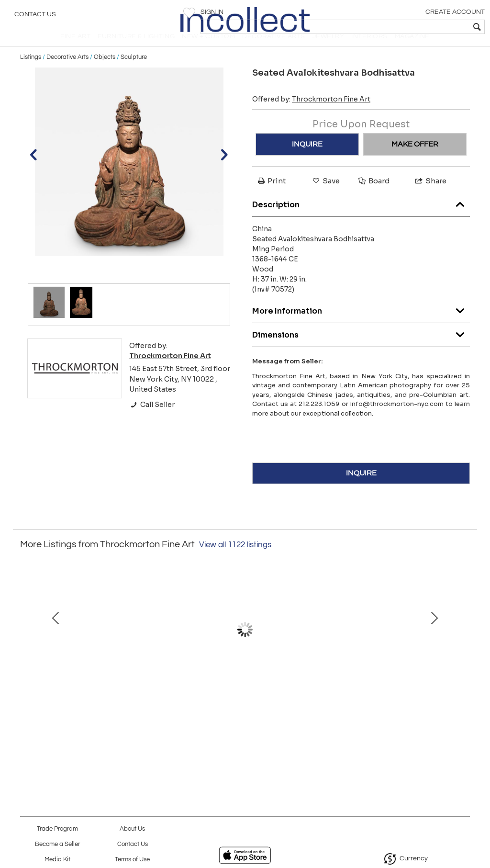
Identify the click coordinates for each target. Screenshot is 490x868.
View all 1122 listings (235, 561)
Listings (31, 73)
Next (463, 655)
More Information (361, 324)
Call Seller (152, 420)
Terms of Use (132, 860)
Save (325, 197)
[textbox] (414, 27)
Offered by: (311, 115)
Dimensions (361, 348)
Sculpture (134, 73)
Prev (27, 655)
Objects (105, 73)
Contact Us (35, 17)
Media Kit (57, 860)
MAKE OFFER (415, 160)
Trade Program (57, 829)
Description (361, 218)
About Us (132, 829)
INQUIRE (307, 160)
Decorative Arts (67, 73)
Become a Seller (57, 844)
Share (430, 197)
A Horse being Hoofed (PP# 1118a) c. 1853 (245, 717)
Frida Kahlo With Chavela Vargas (382, 717)
